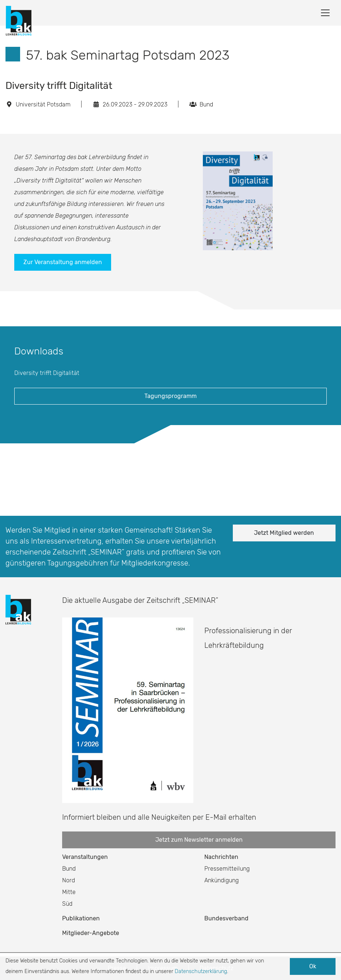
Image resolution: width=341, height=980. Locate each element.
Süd (67, 904)
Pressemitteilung (227, 869)
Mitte (69, 892)
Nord (69, 880)
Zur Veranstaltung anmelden (63, 262)
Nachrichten (221, 857)
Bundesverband (226, 918)
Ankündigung (221, 880)
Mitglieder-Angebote (91, 933)
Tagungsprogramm (170, 396)
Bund (69, 869)
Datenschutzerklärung (201, 971)
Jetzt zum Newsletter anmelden (199, 840)
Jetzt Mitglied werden (284, 533)
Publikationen (81, 918)
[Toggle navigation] (325, 13)
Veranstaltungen (85, 857)
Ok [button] (313, 966)
